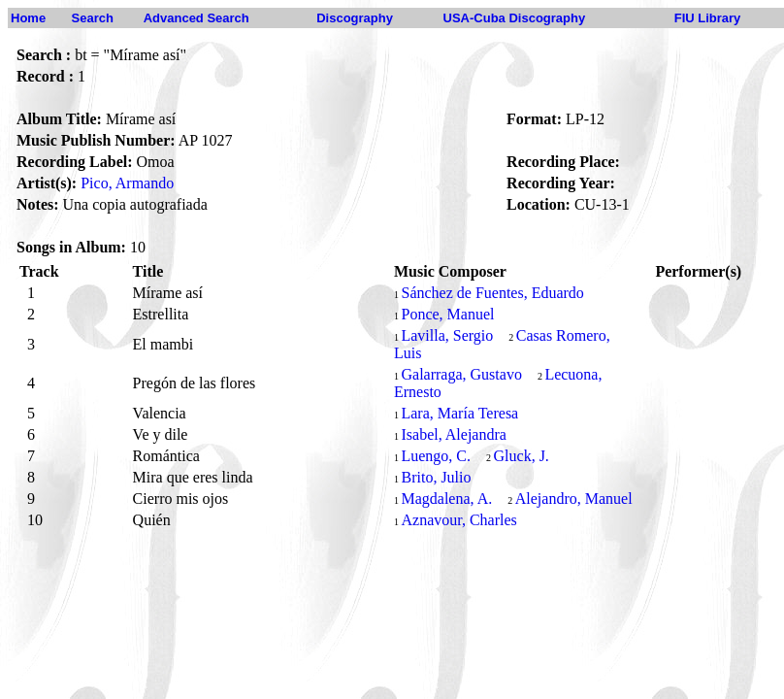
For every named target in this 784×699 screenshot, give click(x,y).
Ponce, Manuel (447, 314)
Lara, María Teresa (459, 413)
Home (28, 18)
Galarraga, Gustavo (461, 374)
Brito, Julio (436, 477)
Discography (355, 18)
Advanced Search (196, 18)
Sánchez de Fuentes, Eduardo (492, 293)
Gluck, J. (522, 456)
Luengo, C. (436, 456)
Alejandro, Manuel (574, 499)
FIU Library (708, 18)
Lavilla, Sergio (447, 335)
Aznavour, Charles (458, 520)
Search (93, 18)
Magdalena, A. (446, 499)
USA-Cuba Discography (515, 18)
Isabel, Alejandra (453, 434)
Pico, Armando (127, 183)
